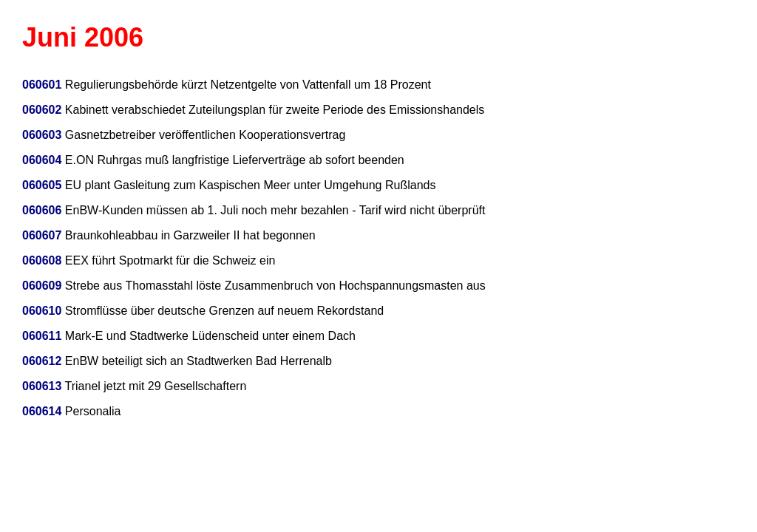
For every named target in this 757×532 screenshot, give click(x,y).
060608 (42, 260)
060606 (42, 210)
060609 (42, 286)
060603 (42, 135)
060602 (42, 110)
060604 (42, 160)
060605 (42, 185)
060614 (42, 411)
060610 (42, 311)
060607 (42, 235)
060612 (42, 361)
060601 (42, 85)
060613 (42, 386)
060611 (42, 336)
